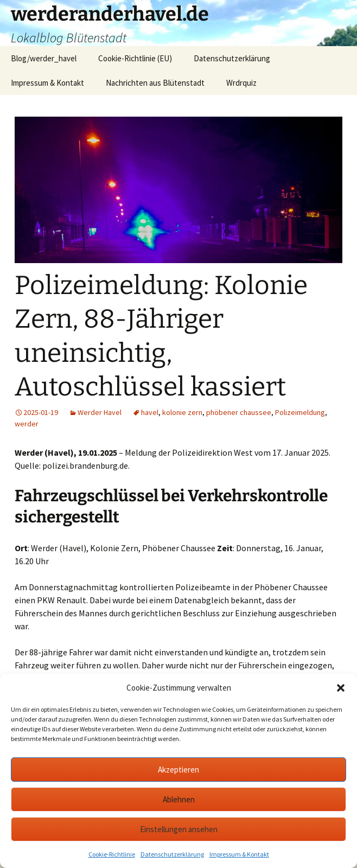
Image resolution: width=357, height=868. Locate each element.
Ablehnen (179, 799)
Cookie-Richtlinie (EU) (135, 58)
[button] (341, 688)
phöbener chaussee (239, 412)
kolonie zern (182, 412)
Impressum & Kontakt (239, 854)
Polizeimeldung (300, 412)
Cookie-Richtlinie (112, 854)
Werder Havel (100, 412)
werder (27, 424)
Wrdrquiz (241, 83)
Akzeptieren (178, 770)
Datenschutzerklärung (172, 854)
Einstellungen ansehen (179, 829)
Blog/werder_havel (44, 58)
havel (150, 412)
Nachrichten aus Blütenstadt (155, 83)
